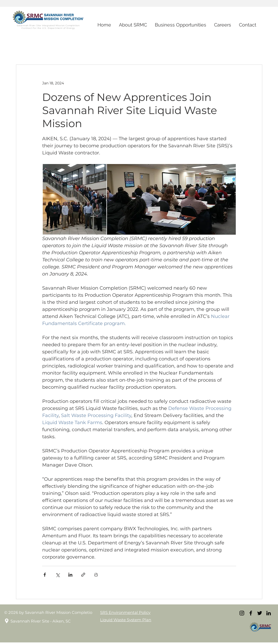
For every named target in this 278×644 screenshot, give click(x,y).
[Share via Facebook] (45, 575)
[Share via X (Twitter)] (58, 575)
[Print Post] (96, 575)
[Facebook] (251, 613)
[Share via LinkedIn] (70, 575)
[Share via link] (83, 575)
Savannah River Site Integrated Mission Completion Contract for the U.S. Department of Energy (48, 27)
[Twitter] (260, 613)
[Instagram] (242, 613)
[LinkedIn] (269, 613)
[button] (223, 25)
